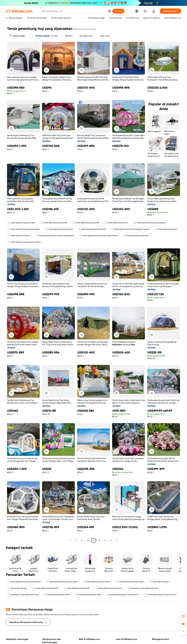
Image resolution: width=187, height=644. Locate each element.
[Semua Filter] (17, 36)
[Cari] (118, 11)
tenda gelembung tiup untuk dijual (62, 582)
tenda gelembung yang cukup (21, 223)
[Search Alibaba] (74, 11)
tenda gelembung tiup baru (136, 236)
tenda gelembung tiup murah (109, 588)
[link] (183, 616)
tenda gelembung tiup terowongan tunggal (130, 229)
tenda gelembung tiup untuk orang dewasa (55, 236)
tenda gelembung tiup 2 (166, 229)
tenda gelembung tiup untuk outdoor (24, 242)
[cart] (146, 12)
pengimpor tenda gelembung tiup (143, 588)
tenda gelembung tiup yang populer (150, 223)
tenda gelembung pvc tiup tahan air (123, 595)
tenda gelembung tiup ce (117, 223)
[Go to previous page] (70, 540)
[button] (109, 11)
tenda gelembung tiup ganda (54, 223)
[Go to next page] (117, 540)
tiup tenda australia (159, 582)
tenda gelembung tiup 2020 (45, 588)
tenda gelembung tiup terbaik (59, 229)
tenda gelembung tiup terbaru (97, 582)
